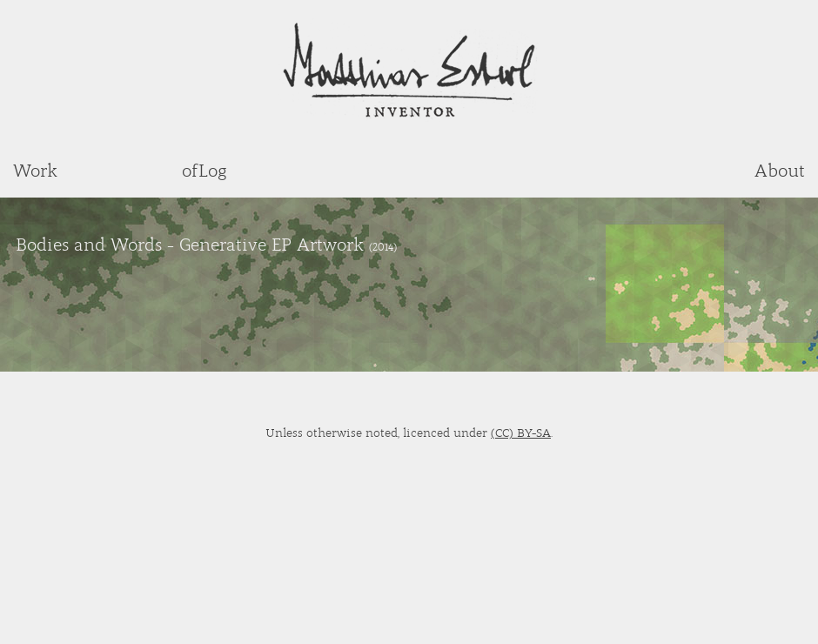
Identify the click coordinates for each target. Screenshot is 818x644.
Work (35, 170)
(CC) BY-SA (521, 432)
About (780, 170)
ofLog (204, 170)
